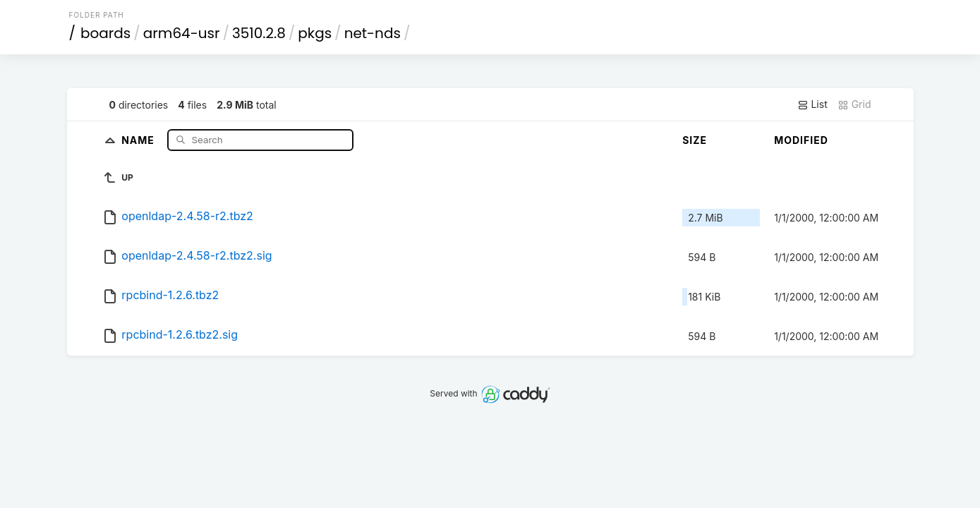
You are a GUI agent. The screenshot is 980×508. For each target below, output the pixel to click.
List (812, 104)
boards (105, 33)
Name (139, 139)
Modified (801, 140)
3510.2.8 (259, 33)
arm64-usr (182, 33)
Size (695, 140)
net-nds (373, 33)
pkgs (315, 33)
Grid (854, 104)
